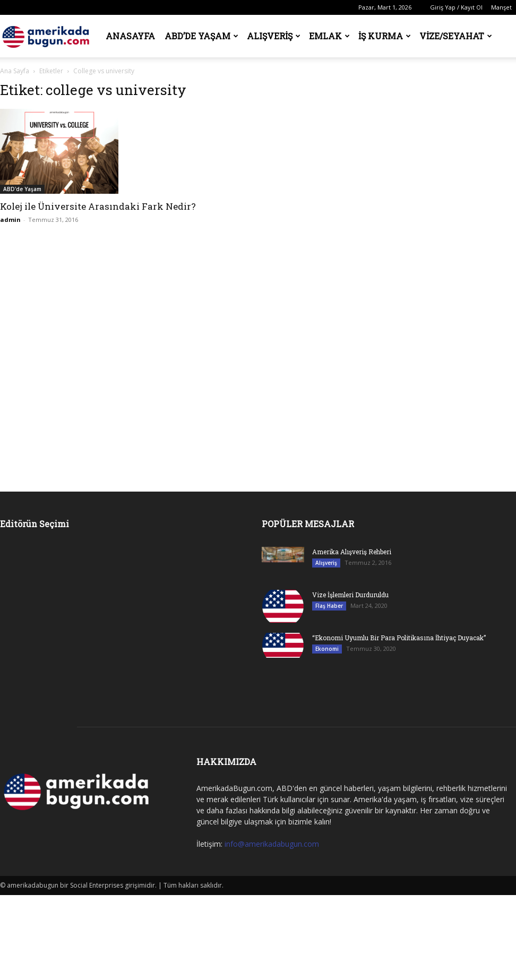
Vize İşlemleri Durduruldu (350, 595)
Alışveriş (274, 36)
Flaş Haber (329, 606)
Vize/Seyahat (456, 36)
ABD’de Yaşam (201, 36)
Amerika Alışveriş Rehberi (352, 552)
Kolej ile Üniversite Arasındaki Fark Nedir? (98, 206)
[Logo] (48, 36)
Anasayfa (130, 36)
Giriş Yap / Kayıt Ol (456, 7)
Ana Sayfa (15, 71)
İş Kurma (385, 36)
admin (10, 220)
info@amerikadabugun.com (272, 844)
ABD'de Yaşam (22, 189)
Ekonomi (327, 649)
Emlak (329, 36)
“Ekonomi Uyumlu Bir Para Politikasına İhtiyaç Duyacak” (399, 638)
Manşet (501, 7)
